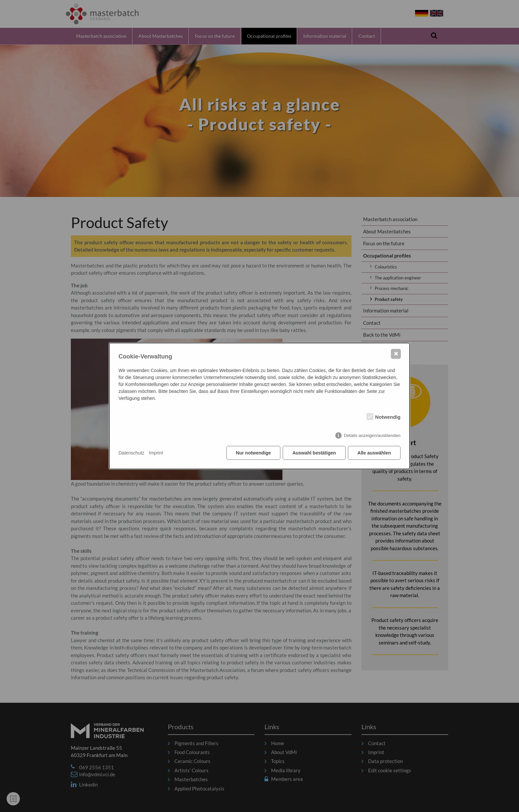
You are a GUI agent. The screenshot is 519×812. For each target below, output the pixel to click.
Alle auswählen (374, 453)
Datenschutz (131, 453)
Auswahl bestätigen (314, 453)
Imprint (156, 453)
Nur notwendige (254, 453)
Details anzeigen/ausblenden (372, 435)
